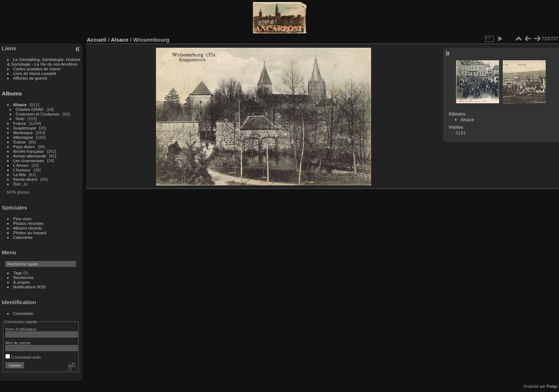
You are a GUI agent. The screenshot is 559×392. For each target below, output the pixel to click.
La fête (20, 174)
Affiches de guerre (30, 78)
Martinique (23, 133)
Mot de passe (18, 343)
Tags (18, 273)
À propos (22, 282)
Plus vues (22, 219)
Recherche (23, 277)
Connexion (23, 313)
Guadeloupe (25, 128)
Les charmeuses (29, 160)
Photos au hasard (30, 233)
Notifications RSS (30, 287)
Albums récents (28, 228)
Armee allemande (30, 156)
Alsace (20, 105)
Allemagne (23, 137)
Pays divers (24, 147)
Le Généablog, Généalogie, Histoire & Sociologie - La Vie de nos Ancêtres (44, 62)
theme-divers (25, 179)
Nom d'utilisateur (21, 329)
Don (17, 184)
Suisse (20, 142)
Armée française (29, 151)
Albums (12, 93)
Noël (20, 119)
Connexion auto (23, 357)
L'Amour (21, 165)
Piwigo (552, 386)
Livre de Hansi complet (35, 73)
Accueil (97, 40)
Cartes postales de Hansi (37, 69)
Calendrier (23, 237)
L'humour (22, 170)
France (20, 123)
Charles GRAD (30, 109)
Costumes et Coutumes (38, 114)
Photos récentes (29, 223)
